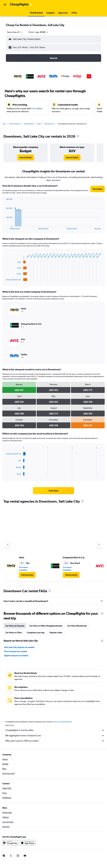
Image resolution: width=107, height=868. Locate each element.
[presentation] (78, 136)
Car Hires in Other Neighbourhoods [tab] (46, 626)
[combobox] (15, 32)
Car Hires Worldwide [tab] (77, 626)
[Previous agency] (8, 545)
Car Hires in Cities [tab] (14, 633)
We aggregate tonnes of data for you (55, 736)
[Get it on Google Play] (10, 843)
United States (29, 124)
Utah (39, 124)
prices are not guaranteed (62, 722)
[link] (26, 157)
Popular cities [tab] (56, 633)
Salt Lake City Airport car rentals (19, 647)
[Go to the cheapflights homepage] (21, 5)
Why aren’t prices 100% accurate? (55, 741)
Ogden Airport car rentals (16, 655)
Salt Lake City (49, 124)
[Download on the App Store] (28, 843)
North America (15, 124)
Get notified (37, 108)
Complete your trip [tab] (36, 633)
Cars (4, 124)
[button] (5, 5)
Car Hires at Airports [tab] (15, 626)
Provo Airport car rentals (16, 651)
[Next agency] (99, 545)
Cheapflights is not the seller (55, 730)
